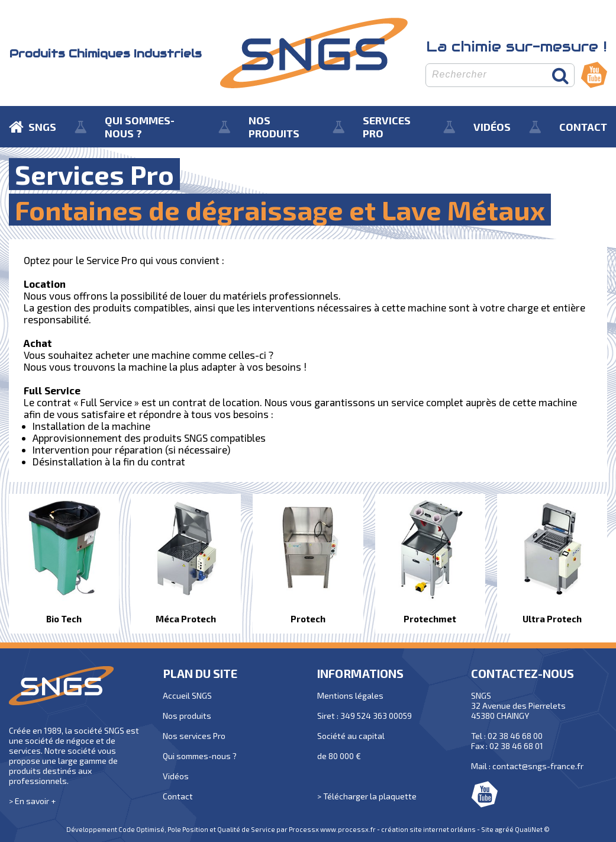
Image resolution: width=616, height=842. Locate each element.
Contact (178, 796)
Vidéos (176, 776)
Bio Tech (64, 619)
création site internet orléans (428, 829)
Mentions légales (350, 695)
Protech (308, 619)
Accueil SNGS (187, 695)
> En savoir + (32, 801)
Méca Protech (186, 619)
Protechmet (430, 619)
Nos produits (187, 716)
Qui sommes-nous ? (200, 756)
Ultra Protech (552, 619)
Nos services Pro (194, 736)
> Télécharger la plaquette (367, 796)
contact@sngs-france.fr (538, 766)
